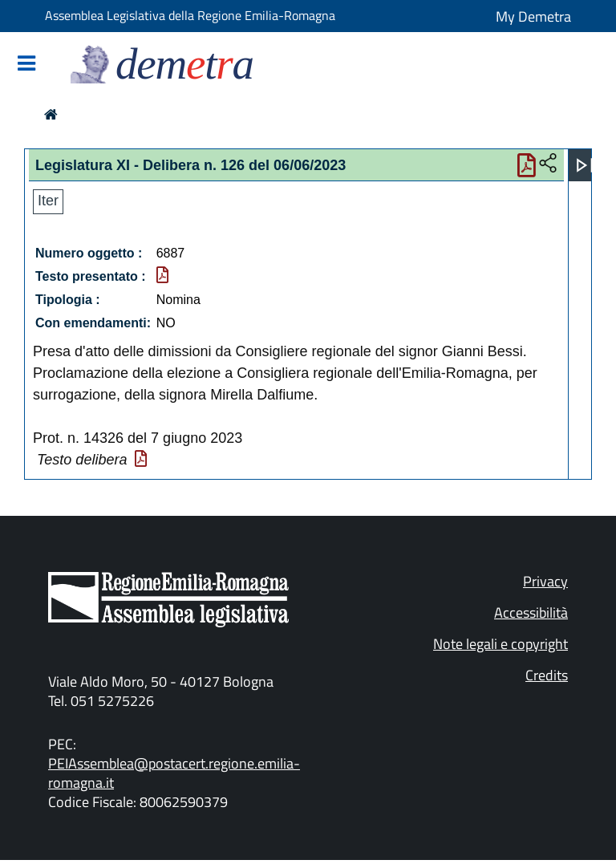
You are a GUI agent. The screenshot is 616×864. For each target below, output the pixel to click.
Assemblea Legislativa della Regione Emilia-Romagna (190, 15)
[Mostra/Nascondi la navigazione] (26, 65)
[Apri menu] (585, 165)
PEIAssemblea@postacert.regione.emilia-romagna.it (174, 773)
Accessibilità (531, 613)
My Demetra (533, 16)
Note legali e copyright (500, 644)
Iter (48, 201)
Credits (547, 675)
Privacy (545, 581)
